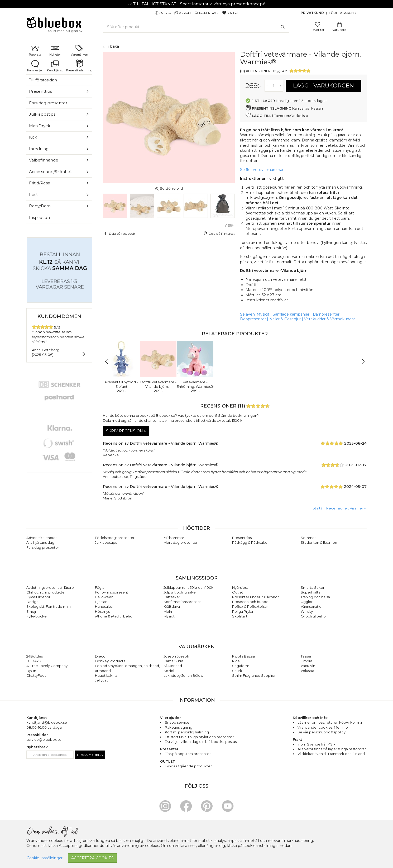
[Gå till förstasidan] (54, 24)
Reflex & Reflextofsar (250, 606)
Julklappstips (42, 114)
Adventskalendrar (42, 538)
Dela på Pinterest (219, 233)
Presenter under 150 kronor (255, 597)
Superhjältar (311, 592)
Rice (236, 661)
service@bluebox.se (44, 739)
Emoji (31, 611)
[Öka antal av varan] (281, 86)
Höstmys (102, 611)
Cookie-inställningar (45, 858)
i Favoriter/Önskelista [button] (277, 115)
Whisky (307, 611)
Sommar (308, 538)
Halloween (104, 597)
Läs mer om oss (311, 722)
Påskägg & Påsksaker (250, 542)
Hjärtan (101, 602)
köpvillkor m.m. (352, 722)
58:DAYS (34, 661)
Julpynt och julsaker (180, 592)
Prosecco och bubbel (251, 602)
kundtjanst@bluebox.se (47, 722)
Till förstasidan (43, 80)
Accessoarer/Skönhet (50, 172)
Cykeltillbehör (38, 597)
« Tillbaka (111, 46)
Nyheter (55, 50)
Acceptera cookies (92, 858)
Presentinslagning (79, 66)
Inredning (39, 149)
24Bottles (35, 656)
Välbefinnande (44, 160)
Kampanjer (35, 66)
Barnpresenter (326, 314)
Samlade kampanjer (291, 314)
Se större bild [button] (169, 188)
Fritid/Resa (40, 183)
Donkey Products (110, 661)
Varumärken (79, 50)
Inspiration (39, 217)
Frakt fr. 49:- (207, 13)
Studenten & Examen (319, 542)
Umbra (306, 661)
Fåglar (100, 587)
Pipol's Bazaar (244, 656)
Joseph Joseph (176, 656)
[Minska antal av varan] (267, 86)
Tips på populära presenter (188, 754)
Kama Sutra (173, 661)
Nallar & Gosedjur (285, 319)
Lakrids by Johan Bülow (183, 675)
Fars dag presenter (48, 103)
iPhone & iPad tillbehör (114, 616)
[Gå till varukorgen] (339, 24)
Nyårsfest (240, 587)
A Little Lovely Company (47, 666)
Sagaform (241, 666)
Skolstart (240, 616)
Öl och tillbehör (314, 616)
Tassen (306, 656)
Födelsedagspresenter (115, 538)
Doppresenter (253, 319)
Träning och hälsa (315, 597)
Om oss (163, 13)
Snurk (237, 671)
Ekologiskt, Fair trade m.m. (49, 606)
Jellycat (101, 680)
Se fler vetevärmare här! (262, 170)
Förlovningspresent (112, 592)
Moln (168, 611)
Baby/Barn (40, 206)
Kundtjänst (55, 66)
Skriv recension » (126, 431)
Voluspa (307, 671)
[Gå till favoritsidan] (318, 24)
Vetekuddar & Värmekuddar (330, 319)
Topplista (35, 50)
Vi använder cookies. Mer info (323, 727)
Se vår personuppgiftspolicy (322, 732)
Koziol (169, 671)
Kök (33, 137)
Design (32, 602)
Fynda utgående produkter (188, 766)
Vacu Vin (308, 666)
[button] (109, 361)
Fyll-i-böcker (37, 616)
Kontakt (183, 13)
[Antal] (274, 86)
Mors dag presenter (181, 542)
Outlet (230, 13)
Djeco (100, 656)
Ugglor (307, 602)
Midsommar (174, 538)
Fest (33, 195)
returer (332, 722)
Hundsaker (104, 606)
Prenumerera (90, 755)
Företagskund (343, 13)
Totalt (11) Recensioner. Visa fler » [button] (338, 508)
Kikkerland (173, 666)
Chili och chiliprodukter (46, 592)
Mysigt (263, 314)
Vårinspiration (312, 606)
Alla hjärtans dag (40, 542)
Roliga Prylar (243, 611)
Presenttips (40, 91)
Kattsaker (172, 597)
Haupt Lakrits (106, 675)
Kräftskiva (172, 606)
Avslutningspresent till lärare (50, 587)
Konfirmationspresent (182, 602)
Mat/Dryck (40, 126)
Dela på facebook (119, 233)
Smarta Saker (313, 587)
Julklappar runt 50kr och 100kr (189, 587)
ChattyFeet (36, 675)
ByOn (31, 671)
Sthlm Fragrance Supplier (254, 675)
